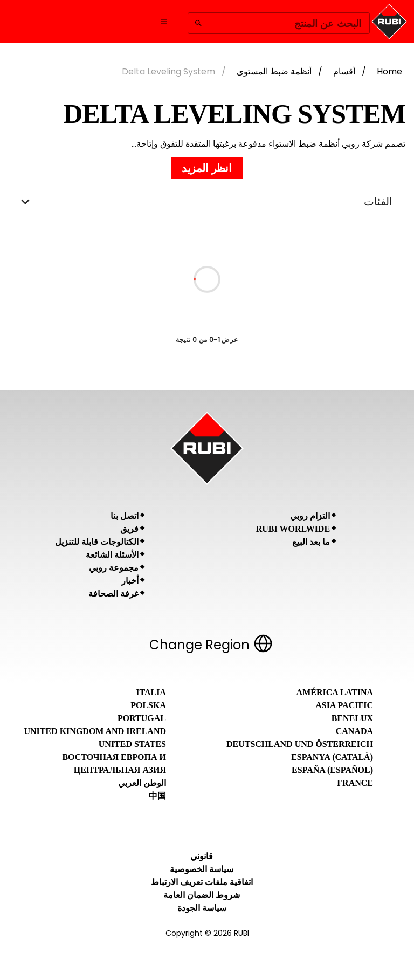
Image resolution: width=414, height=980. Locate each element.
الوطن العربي (142, 783)
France (355, 783)
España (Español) (332, 770)
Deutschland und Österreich (300, 744)
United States (132, 744)
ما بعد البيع (311, 542)
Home (389, 71)
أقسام (344, 71)
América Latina (335, 692)
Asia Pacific (344, 705)
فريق (129, 529)
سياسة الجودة (202, 908)
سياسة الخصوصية (202, 869)
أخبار (130, 581)
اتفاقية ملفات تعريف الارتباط (202, 882)
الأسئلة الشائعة (112, 555)
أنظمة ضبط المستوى (274, 71)
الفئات (207, 202)
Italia (151, 692)
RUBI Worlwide (293, 529)
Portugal (142, 718)
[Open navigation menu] (164, 22)
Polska (148, 705)
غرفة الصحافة (113, 594)
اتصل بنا (125, 516)
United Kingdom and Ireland (95, 731)
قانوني (202, 856)
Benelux (352, 718)
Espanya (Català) (332, 757)
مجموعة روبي (114, 568)
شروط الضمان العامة (202, 895)
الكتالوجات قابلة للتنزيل (97, 542)
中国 (157, 796)
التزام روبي (310, 516)
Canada (354, 731)
